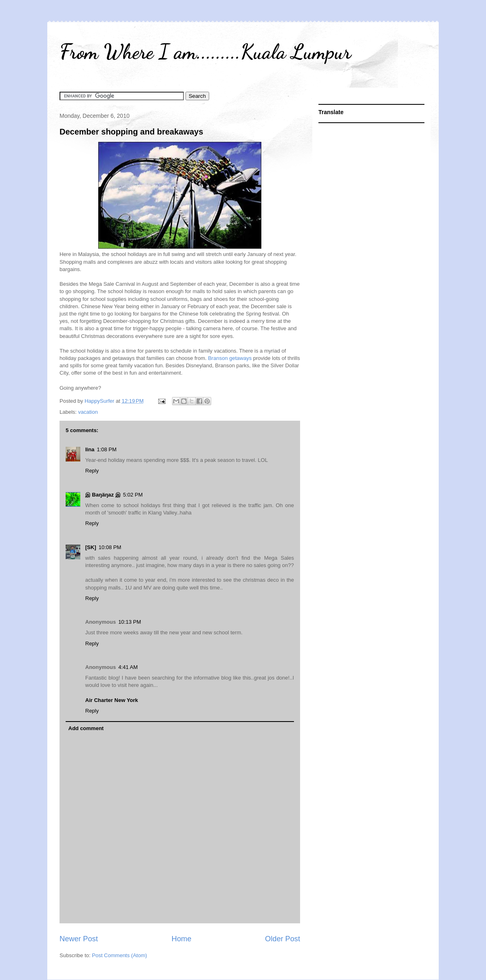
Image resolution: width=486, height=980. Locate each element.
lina (90, 449)
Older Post (283, 939)
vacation (88, 412)
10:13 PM (130, 622)
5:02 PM (133, 495)
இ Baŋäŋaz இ (103, 495)
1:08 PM (106, 449)
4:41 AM (128, 667)
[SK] (91, 547)
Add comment (86, 728)
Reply (92, 471)
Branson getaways (230, 358)
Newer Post (79, 939)
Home (182, 939)
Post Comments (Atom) (120, 955)
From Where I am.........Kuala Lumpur (205, 52)
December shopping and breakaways (131, 132)
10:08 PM (110, 547)
